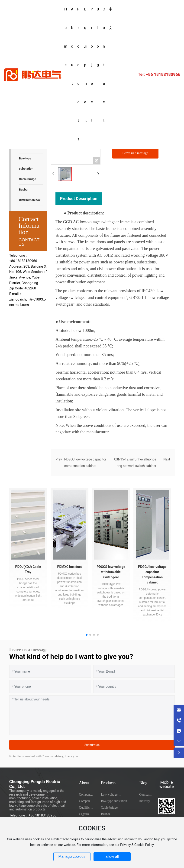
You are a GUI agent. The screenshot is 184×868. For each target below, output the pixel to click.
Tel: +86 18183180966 (159, 74)
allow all (112, 857)
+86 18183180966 (130, 74)
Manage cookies (72, 857)
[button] (87, 635)
